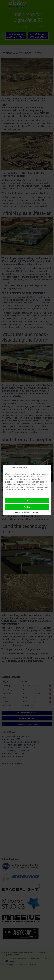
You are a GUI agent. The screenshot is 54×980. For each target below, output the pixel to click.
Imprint (36, 513)
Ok (27, 500)
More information (23, 513)
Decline (27, 507)
